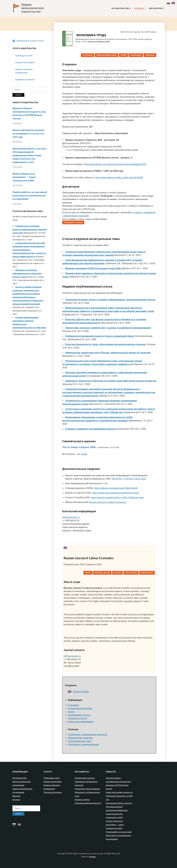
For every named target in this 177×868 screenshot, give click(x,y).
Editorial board (102, 573)
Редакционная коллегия (80, 708)
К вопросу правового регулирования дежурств (91, 429)
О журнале (88, 55)
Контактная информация (81, 722)
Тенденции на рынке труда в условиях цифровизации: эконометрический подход (110, 300)
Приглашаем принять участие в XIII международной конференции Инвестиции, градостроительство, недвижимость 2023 (30, 155)
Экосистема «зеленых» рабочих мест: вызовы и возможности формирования (108, 328)
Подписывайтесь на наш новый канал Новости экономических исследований (30, 195)
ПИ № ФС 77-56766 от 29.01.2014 (129, 479)
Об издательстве (120, 8)
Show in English (78, 692)
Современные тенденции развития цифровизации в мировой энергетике (30, 229)
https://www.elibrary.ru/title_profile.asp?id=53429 (119, 178)
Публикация (136, 55)
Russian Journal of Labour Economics (108, 502)
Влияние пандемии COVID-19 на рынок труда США (93, 268)
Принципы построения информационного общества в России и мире (27, 273)
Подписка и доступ (78, 718)
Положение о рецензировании (83, 744)
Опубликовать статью (79, 715)
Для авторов (156, 8)
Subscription (147, 573)
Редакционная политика (80, 738)
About (88, 573)
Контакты (16, 799)
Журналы (139, 8)
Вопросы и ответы (82, 799)
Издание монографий (25, 62)
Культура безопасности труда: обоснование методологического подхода (105, 344)
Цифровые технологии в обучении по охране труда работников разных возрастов (111, 381)
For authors (131, 573)
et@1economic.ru (71, 517)
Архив (123, 55)
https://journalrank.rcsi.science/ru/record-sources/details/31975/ (115, 164)
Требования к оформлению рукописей (88, 735)
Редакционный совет (107, 55)
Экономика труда (91, 35)
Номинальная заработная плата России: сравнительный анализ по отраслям (108, 353)
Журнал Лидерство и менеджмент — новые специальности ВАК (24, 177)
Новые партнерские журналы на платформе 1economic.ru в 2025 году (28, 133)
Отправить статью (73, 222)
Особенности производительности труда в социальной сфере (100, 336)
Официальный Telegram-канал (28, 41)
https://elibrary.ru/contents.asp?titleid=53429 (116, 488)
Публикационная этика (80, 741)
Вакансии (16, 796)
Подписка (150, 55)
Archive (117, 573)
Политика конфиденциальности (88, 803)
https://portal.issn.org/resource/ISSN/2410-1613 (115, 493)
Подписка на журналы (25, 79)
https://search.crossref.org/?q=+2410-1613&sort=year (117, 498)
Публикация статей (24, 56)
